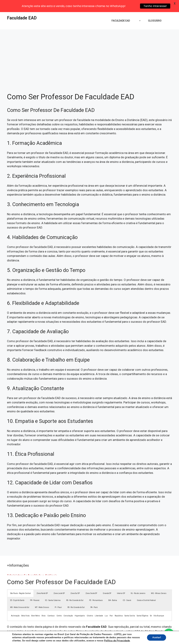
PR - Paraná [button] (35, 588)
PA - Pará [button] (94, 595)
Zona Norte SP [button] (42, 581)
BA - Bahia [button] (113, 588)
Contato (154, 639)
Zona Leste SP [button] (59, 581)
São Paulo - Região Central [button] (20, 581)
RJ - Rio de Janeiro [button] (138, 581)
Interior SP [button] (121, 581)
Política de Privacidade (114, 639)
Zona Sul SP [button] (75, 581)
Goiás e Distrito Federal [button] (146, 588)
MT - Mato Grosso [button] (42, 595)
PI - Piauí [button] (58, 595)
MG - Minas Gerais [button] (159, 581)
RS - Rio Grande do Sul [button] (75, 588)
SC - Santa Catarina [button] (53, 588)
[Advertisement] (89, 44)
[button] (169, 634)
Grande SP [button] (107, 581)
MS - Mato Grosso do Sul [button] (20, 595)
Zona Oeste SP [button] (91, 581)
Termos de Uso (138, 639)
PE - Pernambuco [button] (96, 588)
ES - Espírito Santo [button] (17, 588)
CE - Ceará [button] (127, 588)
